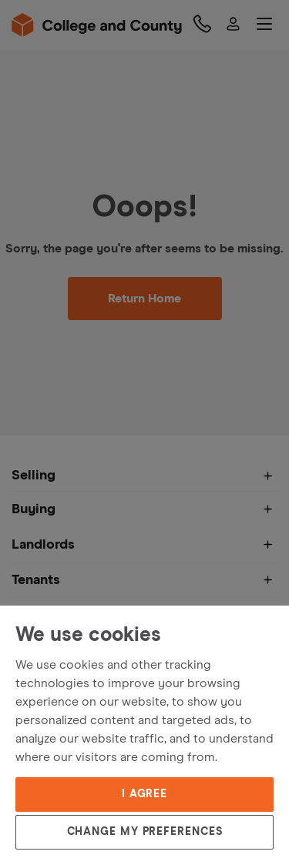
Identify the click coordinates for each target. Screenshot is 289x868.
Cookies (109, 720)
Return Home (144, 299)
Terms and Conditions (65, 700)
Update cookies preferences (81, 740)
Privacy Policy (45, 720)
